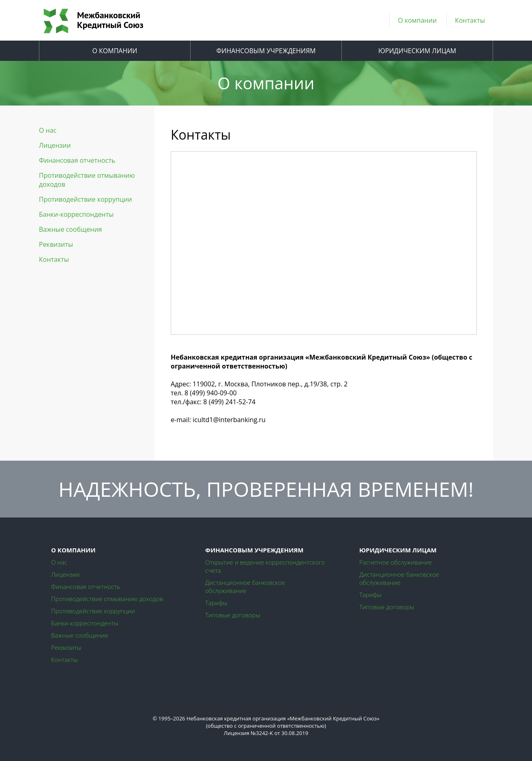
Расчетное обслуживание (396, 562)
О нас (48, 130)
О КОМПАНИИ (115, 51)
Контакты (470, 20)
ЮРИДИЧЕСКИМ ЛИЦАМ (417, 51)
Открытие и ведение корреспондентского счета (265, 566)
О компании (417, 20)
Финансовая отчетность (77, 160)
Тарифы (216, 603)
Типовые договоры (233, 615)
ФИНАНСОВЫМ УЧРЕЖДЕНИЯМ (266, 51)
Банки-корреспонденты (76, 214)
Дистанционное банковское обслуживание (245, 586)
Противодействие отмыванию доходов (87, 180)
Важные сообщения (70, 229)
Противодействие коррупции (85, 199)
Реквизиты (56, 244)
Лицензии (55, 145)
